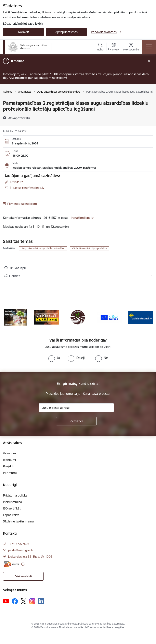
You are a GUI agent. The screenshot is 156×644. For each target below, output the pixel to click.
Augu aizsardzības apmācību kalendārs (43, 248)
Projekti (8, 466)
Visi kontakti (23, 576)
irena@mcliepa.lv (82, 218)
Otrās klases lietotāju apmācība (89, 248)
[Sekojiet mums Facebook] (15, 601)
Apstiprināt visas (67, 32)
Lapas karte (11, 515)
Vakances (10, 453)
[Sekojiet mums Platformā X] (24, 601)
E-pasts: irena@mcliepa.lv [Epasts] (27, 188)
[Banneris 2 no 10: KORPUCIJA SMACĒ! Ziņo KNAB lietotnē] (47, 317)
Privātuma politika (15, 495)
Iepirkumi (9, 460)
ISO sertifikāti (12, 508)
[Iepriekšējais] (8, 317)
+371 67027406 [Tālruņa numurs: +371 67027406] (19, 544)
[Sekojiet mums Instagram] (32, 601)
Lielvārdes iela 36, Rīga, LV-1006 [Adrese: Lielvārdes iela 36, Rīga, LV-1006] (30, 557)
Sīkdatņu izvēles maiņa (18, 521)
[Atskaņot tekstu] (19, 118)
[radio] (54, 358)
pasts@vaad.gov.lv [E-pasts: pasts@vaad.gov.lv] (21, 550)
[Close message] (149, 61)
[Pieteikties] (76, 421)
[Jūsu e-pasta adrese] (76, 408)
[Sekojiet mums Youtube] (6, 601)
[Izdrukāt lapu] (78, 268)
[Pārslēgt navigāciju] (149, 47)
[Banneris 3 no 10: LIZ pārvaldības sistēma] (78, 317)
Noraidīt (23, 32)
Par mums (10, 473)
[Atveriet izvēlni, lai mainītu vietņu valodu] (114, 47)
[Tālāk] (148, 317)
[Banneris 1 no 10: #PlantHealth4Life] (16, 317)
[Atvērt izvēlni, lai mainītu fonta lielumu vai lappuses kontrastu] (131, 47)
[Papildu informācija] (23, 564)
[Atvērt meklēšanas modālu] (100, 47)
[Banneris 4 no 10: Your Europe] (109, 317)
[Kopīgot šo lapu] (78, 276)
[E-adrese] (11, 564)
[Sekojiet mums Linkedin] (41, 601)
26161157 (16, 182)
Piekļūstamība (12, 502)
